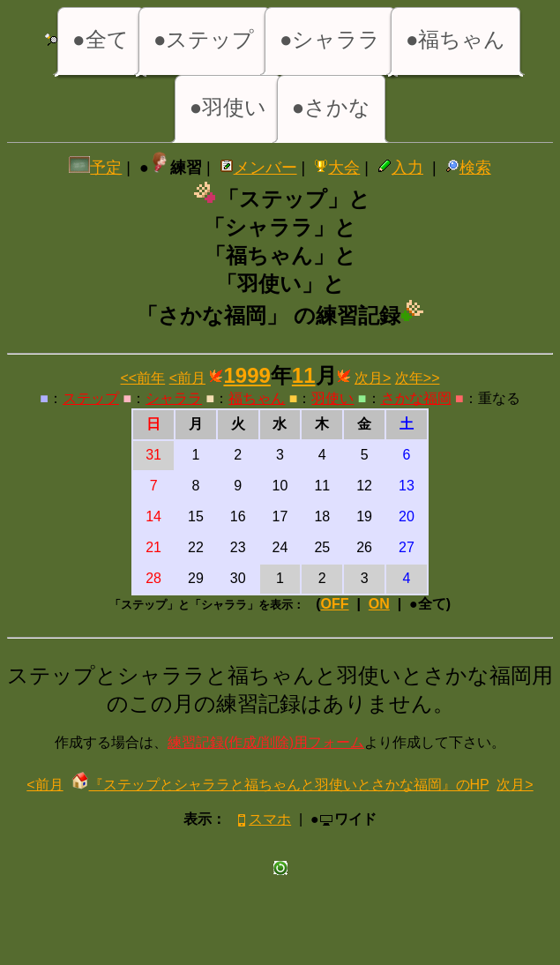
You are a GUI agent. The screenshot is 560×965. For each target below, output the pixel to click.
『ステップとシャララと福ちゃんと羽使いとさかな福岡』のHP (280, 785)
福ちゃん (257, 398)
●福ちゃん (456, 39)
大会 (337, 168)
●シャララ (330, 39)
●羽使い (228, 107)
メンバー (258, 168)
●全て (101, 39)
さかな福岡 (416, 398)
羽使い (332, 398)
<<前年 (143, 378)
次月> (373, 378)
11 (304, 375)
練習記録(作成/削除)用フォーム (266, 742)
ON (379, 604)
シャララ (174, 398)
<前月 (187, 378)
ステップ (91, 398)
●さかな (332, 107)
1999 (246, 375)
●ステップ (204, 39)
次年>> (418, 378)
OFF (335, 604)
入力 (400, 168)
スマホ (262, 819)
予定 (95, 168)
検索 (468, 168)
